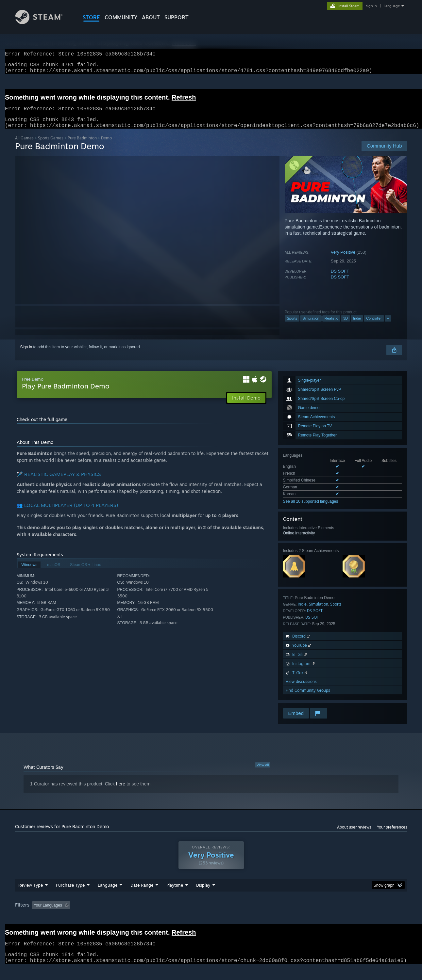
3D (346, 326)
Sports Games (51, 146)
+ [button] (388, 326)
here (121, 792)
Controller (374, 326)
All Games (24, 146)
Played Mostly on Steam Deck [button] (211, 918)
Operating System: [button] (266, 918)
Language (108, 897)
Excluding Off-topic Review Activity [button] (114, 918)
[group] (211, 918)
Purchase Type (70, 897)
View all (263, 773)
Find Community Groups (308, 698)
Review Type (31, 897)
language (392, 6)
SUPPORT (177, 17)
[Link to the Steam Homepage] (44, 22)
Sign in (26, 355)
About (151, 17)
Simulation (311, 326)
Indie (357, 326)
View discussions (301, 689)
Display (203, 897)
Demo (106, 146)
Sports (292, 326)
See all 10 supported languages (311, 509)
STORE (91, 17)
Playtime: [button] (164, 918)
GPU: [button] (321, 918)
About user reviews (354, 835)
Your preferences (392, 835)
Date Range (142, 897)
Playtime (175, 897)
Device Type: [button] (350, 918)
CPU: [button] (300, 918)
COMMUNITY (121, 17)
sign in (371, 6)
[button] (37, 917)
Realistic (331, 326)
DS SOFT (340, 279)
